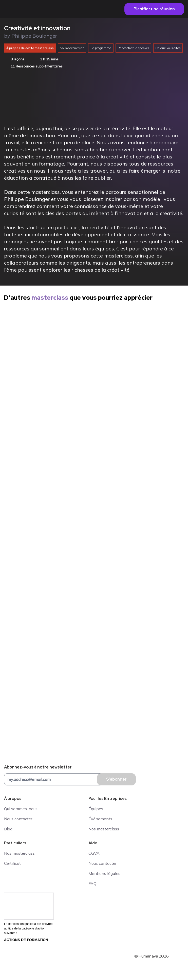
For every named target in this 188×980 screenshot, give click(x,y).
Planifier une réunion (154, 9)
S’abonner (116, 779)
